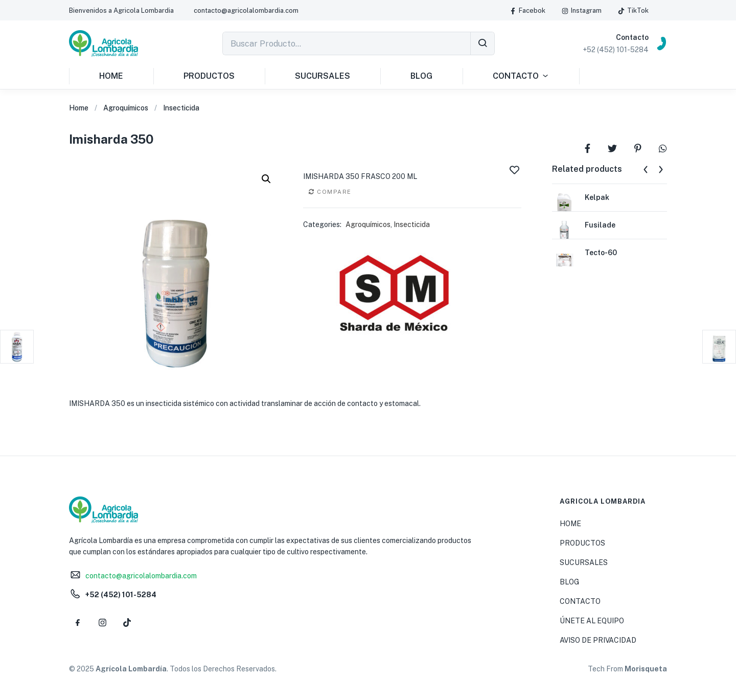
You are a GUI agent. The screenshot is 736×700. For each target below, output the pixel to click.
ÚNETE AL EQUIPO (592, 621)
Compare (334, 192)
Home (79, 108)
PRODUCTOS (209, 76)
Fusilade (600, 225)
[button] (121, 10)
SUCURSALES (323, 76)
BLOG (421, 76)
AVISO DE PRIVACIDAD (598, 640)
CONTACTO (521, 76)
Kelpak (597, 197)
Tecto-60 (601, 253)
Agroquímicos (126, 108)
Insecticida (181, 108)
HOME (111, 76)
